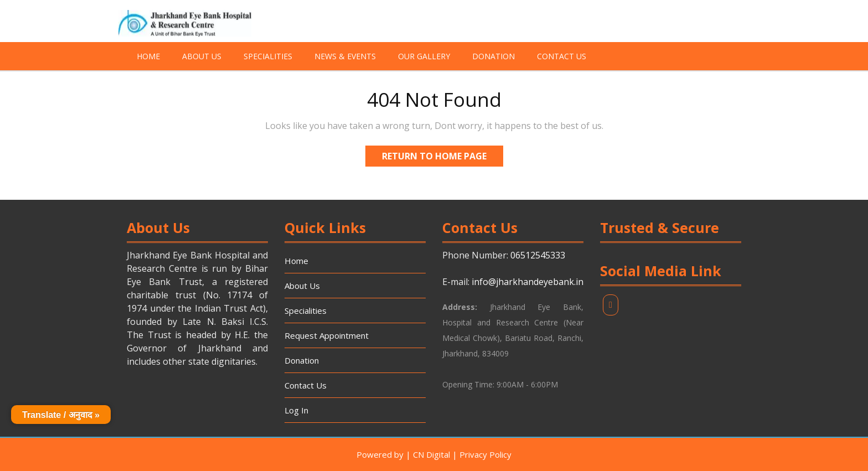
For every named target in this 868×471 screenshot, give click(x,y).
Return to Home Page (443, 154)
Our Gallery (424, 56)
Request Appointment (327, 335)
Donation (494, 56)
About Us (202, 56)
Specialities (268, 56)
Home (148, 56)
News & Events (345, 56)
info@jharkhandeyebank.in (528, 282)
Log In (296, 410)
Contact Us (562, 56)
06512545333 (538, 255)
